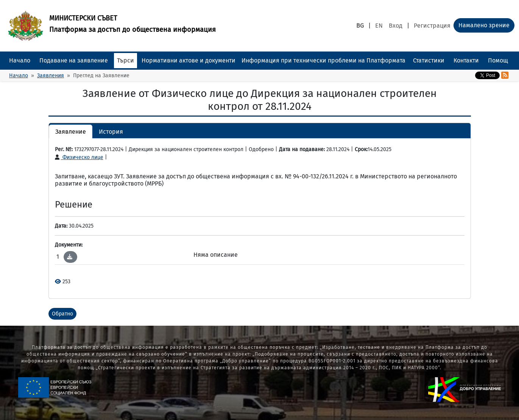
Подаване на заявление (74, 60)
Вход (396, 26)
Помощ (498, 60)
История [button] (111, 132)
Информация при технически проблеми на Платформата (323, 60)
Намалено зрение (484, 25)
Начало (20, 60)
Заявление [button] (71, 132)
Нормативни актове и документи (189, 60)
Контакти (466, 60)
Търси (125, 60)
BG (360, 26)
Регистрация (432, 26)
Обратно (62, 314)
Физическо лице (79, 157)
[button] (70, 257)
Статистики (429, 60)
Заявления (51, 76)
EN (379, 26)
